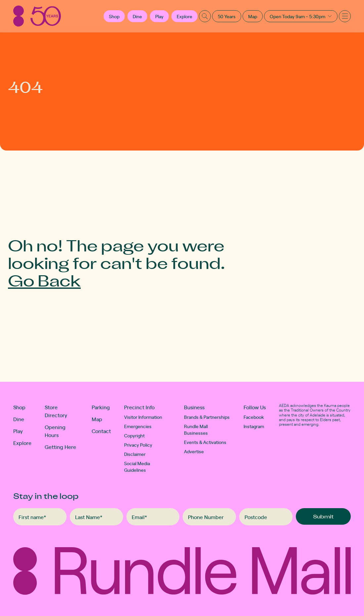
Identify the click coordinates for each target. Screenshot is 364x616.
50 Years (227, 16)
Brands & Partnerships (207, 417)
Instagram (254, 426)
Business (194, 407)
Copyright (134, 435)
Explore (184, 16)
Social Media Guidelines (137, 466)
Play (159, 16)
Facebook (254, 417)
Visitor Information (143, 417)
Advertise (194, 451)
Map (253, 16)
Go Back (44, 280)
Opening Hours (55, 431)
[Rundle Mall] (37, 16)
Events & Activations (205, 442)
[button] (114, 16)
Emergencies (138, 426)
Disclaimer (135, 454)
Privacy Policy (138, 445)
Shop (19, 407)
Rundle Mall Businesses (196, 429)
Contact (101, 431)
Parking (101, 407)
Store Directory (56, 411)
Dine (137, 16)
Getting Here (60, 447)
